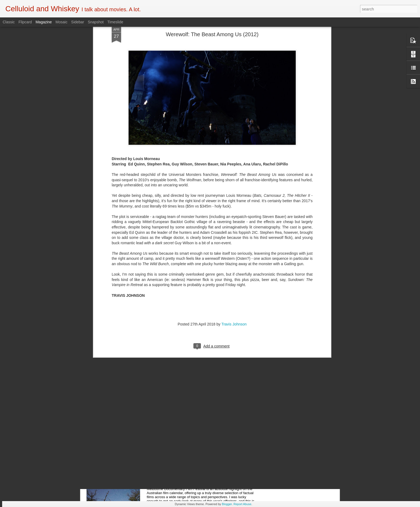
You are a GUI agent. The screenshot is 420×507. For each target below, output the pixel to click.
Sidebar (78, 22)
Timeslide (115, 22)
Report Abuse (243, 504)
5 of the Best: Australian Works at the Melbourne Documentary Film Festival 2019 (202, 416)
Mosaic (61, 22)
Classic (9, 22)
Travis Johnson (234, 221)
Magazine (44, 22)
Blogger (227, 504)
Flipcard (25, 22)
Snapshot (96, 22)
